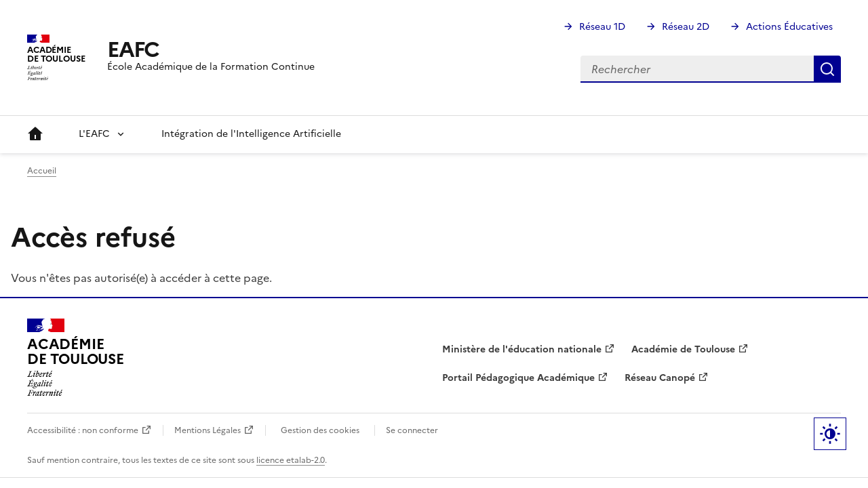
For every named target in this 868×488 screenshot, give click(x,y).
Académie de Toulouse (683, 349)
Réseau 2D (686, 27)
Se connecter (412, 430)
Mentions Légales (208, 430)
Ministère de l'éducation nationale (522, 349)
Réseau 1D (602, 27)
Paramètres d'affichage (830, 434)
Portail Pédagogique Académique (518, 378)
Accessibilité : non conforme (83, 430)
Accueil (35, 134)
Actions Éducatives (789, 27)
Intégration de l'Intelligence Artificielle (251, 134)
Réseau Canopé (660, 378)
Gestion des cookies (320, 430)
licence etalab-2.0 (291, 460)
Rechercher (827, 69)
